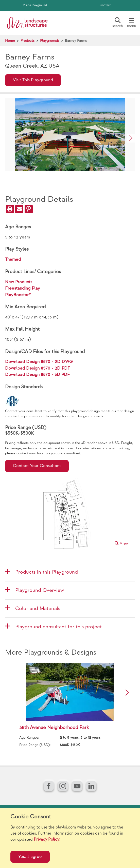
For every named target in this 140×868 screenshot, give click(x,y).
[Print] (10, 209)
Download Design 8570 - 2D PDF (38, 368)
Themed (13, 259)
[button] (131, 138)
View (122, 544)
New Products (19, 282)
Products (28, 41)
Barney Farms (76, 41)
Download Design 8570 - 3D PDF (37, 375)
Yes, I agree (30, 857)
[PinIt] (29, 209)
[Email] (19, 209)
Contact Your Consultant (37, 466)
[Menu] (131, 23)
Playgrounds (50, 41)
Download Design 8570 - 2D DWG (39, 362)
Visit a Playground (35, 5)
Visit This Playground (33, 80)
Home (10, 41)
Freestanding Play (23, 288)
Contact (105, 5)
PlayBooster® (18, 295)
